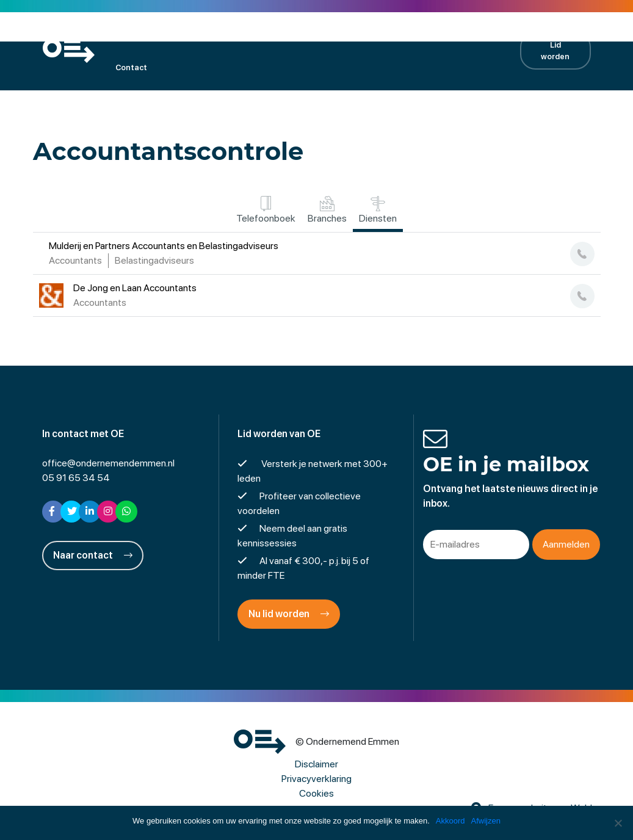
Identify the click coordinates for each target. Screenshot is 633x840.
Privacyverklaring (316, 779)
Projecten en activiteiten (297, 34)
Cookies (316, 793)
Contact (131, 67)
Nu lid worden (289, 614)
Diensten (378, 210)
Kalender (211, 34)
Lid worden (555, 51)
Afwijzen (486, 821)
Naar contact (93, 555)
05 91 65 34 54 (76, 478)
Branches (327, 210)
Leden (160, 34)
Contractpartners (450, 34)
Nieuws (381, 34)
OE (121, 34)
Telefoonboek (266, 210)
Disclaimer (316, 764)
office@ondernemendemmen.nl (108, 463)
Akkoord (450, 821)
